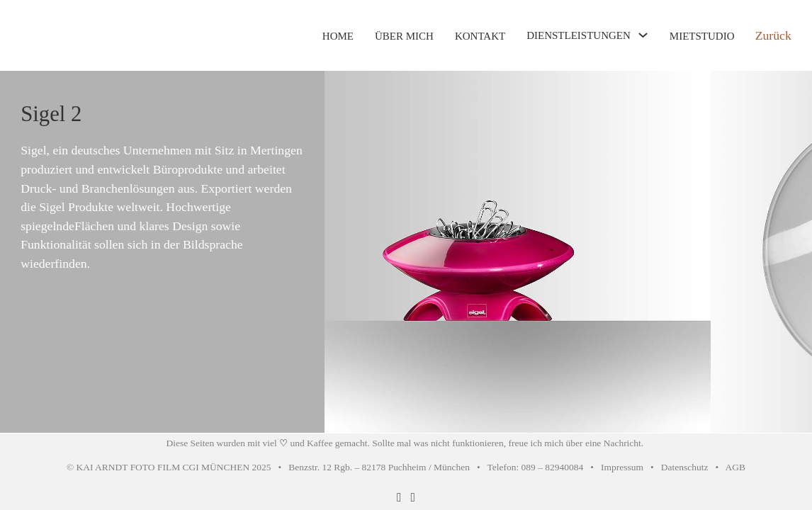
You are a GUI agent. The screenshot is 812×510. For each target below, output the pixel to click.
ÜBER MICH (404, 36)
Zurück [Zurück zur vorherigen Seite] (773, 35)
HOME (338, 36)
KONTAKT (480, 36)
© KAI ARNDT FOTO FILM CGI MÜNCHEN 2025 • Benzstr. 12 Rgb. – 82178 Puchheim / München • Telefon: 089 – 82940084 (325, 467)
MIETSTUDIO (702, 36)
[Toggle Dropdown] (643, 35)
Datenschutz (685, 467)
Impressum (622, 467)
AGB (735, 467)
